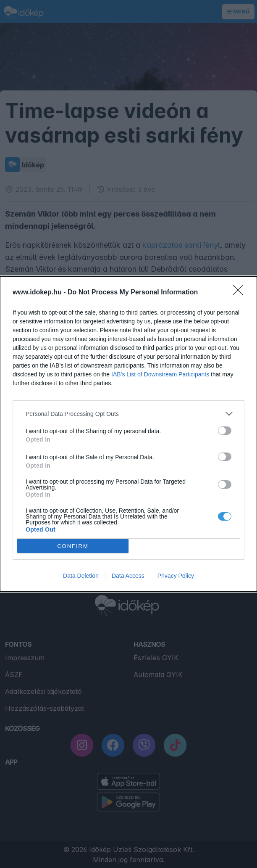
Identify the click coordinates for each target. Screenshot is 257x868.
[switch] (225, 431)
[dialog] (128, 434)
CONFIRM (73, 546)
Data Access (128, 576)
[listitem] (128, 414)
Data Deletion (81, 576)
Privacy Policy (176, 576)
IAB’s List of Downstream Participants (160, 374)
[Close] (241, 293)
